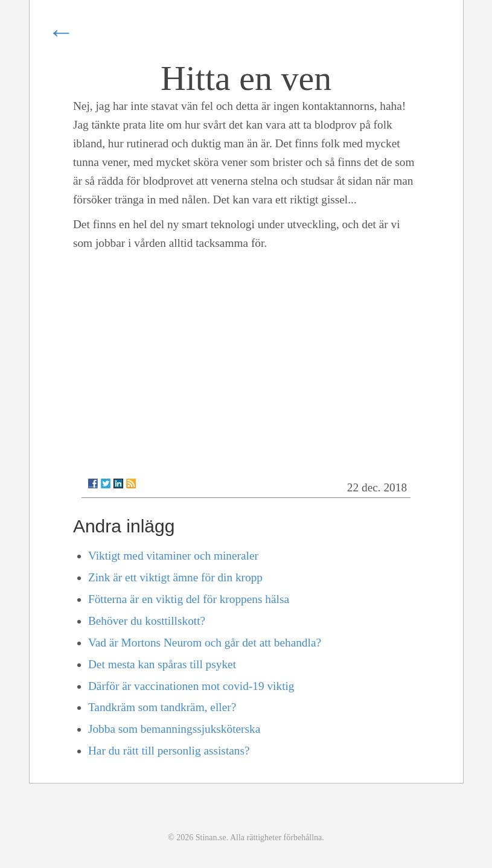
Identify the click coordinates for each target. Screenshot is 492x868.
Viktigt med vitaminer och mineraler (173, 556)
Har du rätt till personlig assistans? (169, 751)
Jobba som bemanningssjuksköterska (174, 729)
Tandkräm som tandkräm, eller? (162, 707)
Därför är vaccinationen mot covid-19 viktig (191, 686)
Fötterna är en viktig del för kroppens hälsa (189, 599)
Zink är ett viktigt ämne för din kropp (175, 577)
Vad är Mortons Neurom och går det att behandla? (205, 643)
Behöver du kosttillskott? (147, 621)
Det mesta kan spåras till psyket (162, 664)
